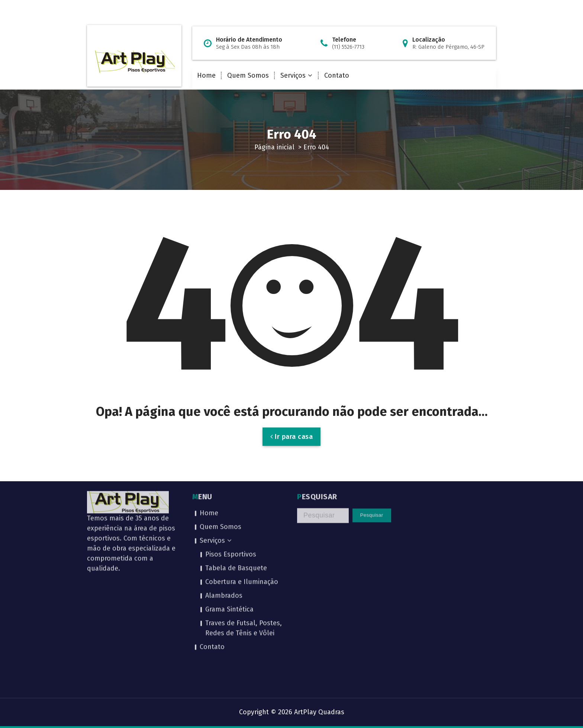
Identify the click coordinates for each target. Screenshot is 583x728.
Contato (337, 75)
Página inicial (274, 147)
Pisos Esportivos (231, 499)
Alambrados (224, 541)
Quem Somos (248, 75)
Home (206, 75)
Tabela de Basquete (236, 513)
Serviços (293, 75)
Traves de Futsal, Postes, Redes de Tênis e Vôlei (244, 573)
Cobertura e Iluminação (242, 527)
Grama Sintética (229, 554)
